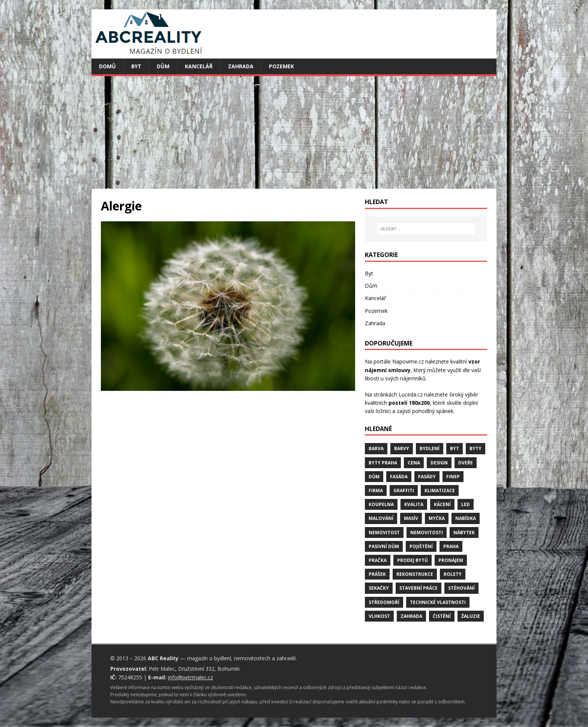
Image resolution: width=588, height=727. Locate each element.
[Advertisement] (294, 132)
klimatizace (440, 490)
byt (454, 448)
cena (414, 463)
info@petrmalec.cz (190, 677)
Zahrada (241, 66)
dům (374, 477)
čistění (442, 616)
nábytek (464, 532)
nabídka (466, 518)
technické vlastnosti (438, 602)
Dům (163, 66)
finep (453, 477)
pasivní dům (384, 546)
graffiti (404, 490)
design (439, 463)
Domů (107, 66)
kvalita (414, 504)
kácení (442, 504)
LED (466, 504)
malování (381, 518)
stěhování (461, 588)
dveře (466, 463)
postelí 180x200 (409, 403)
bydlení (430, 448)
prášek (377, 574)
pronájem (451, 560)
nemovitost (384, 532)
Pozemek (281, 66)
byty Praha (383, 463)
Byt (136, 66)
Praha (451, 546)
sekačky (379, 588)
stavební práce (418, 588)
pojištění (421, 546)
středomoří (384, 602)
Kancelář (199, 66)
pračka (378, 560)
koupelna (381, 504)
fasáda (399, 477)
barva (376, 448)
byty (475, 448)
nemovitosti (427, 532)
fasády (427, 477)
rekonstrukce (415, 574)
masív (411, 518)
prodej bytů (412, 560)
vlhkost (379, 616)
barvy (402, 448)
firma (376, 490)
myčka (437, 518)
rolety (453, 574)
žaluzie (471, 616)
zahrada (411, 616)
